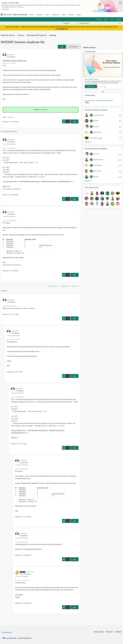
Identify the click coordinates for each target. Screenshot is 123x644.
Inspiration (40, 15)
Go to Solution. (43, 110)
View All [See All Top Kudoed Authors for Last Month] (88, 181)
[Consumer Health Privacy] (25, 638)
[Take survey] (91, 86)
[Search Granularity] (70, 23)
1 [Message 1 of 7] (8, 122)
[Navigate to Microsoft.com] (6, 15)
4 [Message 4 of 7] (8, 195)
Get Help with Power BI (37, 35)
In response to (9, 144)
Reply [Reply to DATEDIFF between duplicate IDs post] (74, 121)
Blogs (64, 15)
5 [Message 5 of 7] (21, 555)
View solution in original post (12, 189)
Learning (71, 15)
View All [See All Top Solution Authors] (88, 142)
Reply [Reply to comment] (74, 199)
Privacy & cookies (99, 632)
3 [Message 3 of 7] (12, 372)
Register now (63, 29)
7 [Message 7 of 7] (8, 271)
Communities (55, 15)
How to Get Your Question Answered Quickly (99, 100)
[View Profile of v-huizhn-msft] (30, 572)
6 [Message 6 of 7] (21, 603)
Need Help (11, 117)
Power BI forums (8, 35)
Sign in (106, 19)
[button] (62, 47)
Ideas (47, 15)
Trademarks (118, 632)
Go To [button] (118, 19)
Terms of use (109, 632)
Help (112, 19)
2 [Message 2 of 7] (8, 314)
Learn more (5, 9)
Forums (31, 15)
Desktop (53, 35)
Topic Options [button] (73, 47)
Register (99, 19)
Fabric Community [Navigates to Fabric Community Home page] (20, 15)
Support (79, 15)
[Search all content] (100, 23)
